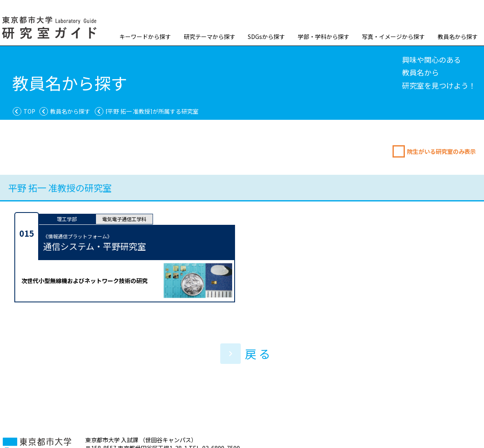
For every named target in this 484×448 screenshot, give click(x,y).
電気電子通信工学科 (124, 219)
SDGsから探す (266, 37)
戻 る (245, 354)
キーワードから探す (145, 37)
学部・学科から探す (324, 37)
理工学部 (67, 219)
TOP (29, 111)
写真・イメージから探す (393, 37)
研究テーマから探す (210, 37)
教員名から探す (458, 37)
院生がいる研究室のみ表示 (441, 151)
